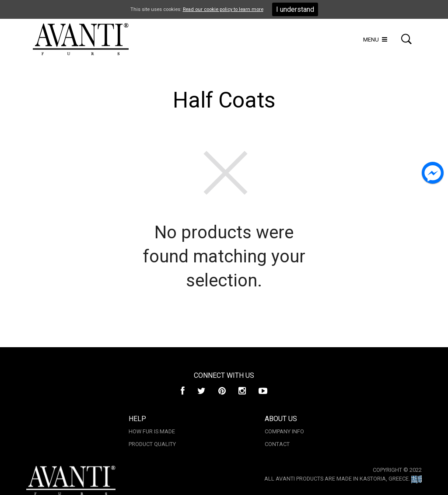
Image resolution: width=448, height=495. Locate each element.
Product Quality (152, 444)
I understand (295, 9)
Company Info (284, 431)
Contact (277, 444)
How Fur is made (152, 431)
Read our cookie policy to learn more (223, 9)
